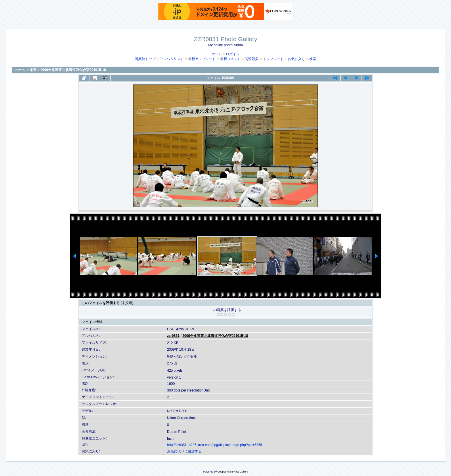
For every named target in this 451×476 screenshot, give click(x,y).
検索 (313, 59)
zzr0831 (173, 336)
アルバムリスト (172, 59)
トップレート (273, 59)
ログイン (233, 54)
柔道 (33, 70)
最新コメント (230, 59)
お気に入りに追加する (184, 451)
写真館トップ (145, 59)
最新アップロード (202, 59)
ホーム (217, 54)
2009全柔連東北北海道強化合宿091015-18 (73, 70)
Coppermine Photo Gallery (233, 472)
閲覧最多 (252, 59)
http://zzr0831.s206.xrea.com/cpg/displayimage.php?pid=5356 (215, 445)
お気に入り (297, 59)
